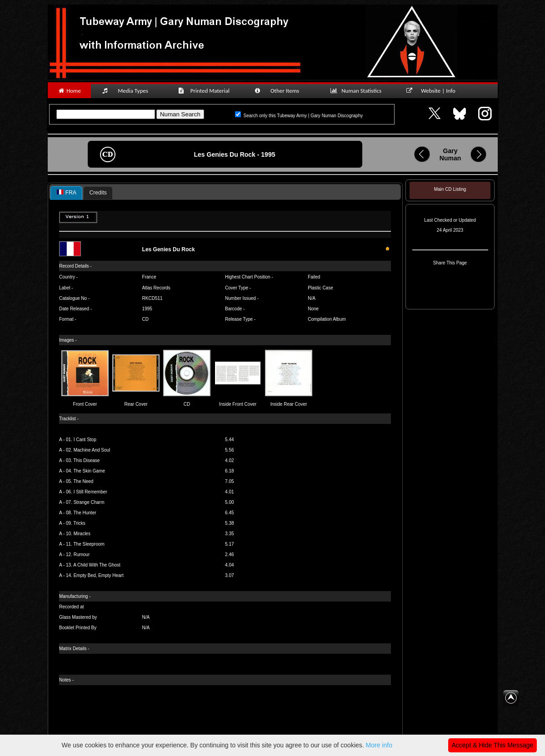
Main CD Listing (450, 189)
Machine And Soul (92, 450)
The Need (84, 481)
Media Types (129, 91)
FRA (66, 193)
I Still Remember (90, 492)
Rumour (82, 555)
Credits (98, 193)
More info (379, 745)
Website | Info (434, 91)
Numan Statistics (358, 91)
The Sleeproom (89, 544)
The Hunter (85, 513)
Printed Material (205, 91)
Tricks (80, 523)
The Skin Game (89, 471)
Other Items (282, 91)
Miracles (82, 534)
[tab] (66, 193)
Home (69, 91)
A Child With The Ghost (97, 565)
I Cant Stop (85, 440)
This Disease (87, 460)
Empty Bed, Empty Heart (99, 575)
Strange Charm (89, 502)
